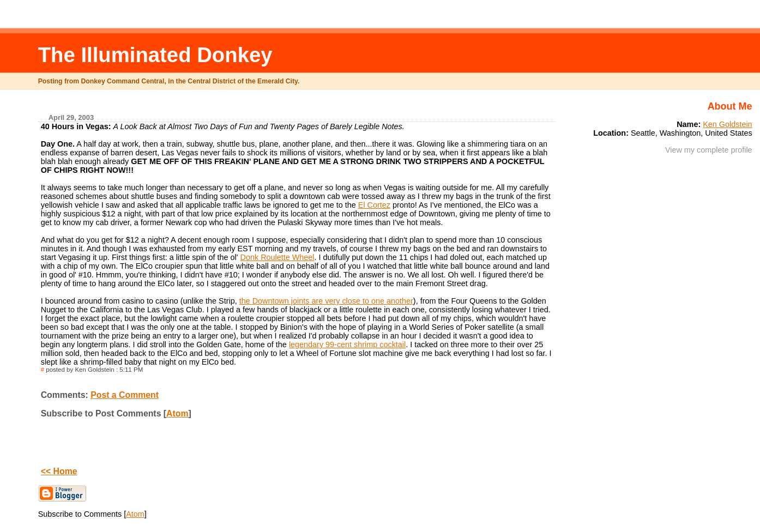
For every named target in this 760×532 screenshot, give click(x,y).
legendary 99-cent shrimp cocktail (347, 344)
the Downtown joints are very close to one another (326, 301)
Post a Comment (125, 395)
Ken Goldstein (727, 124)
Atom (177, 413)
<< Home (59, 471)
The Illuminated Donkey (155, 55)
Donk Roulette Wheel (278, 257)
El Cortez (374, 205)
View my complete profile (709, 150)
